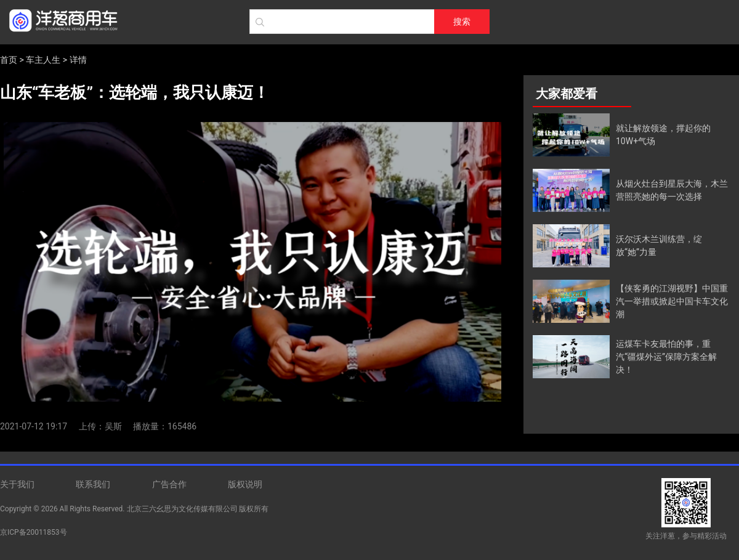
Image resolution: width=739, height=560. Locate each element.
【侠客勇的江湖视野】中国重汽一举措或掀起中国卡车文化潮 (672, 301)
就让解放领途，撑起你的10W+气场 (663, 135)
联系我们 (93, 484)
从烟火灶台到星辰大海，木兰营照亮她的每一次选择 (672, 190)
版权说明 (245, 484)
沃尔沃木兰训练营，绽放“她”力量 (659, 246)
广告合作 (169, 484)
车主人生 (43, 60)
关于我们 (17, 484)
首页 (9, 60)
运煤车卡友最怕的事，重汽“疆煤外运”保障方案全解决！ (666, 357)
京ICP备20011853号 (34, 532)
